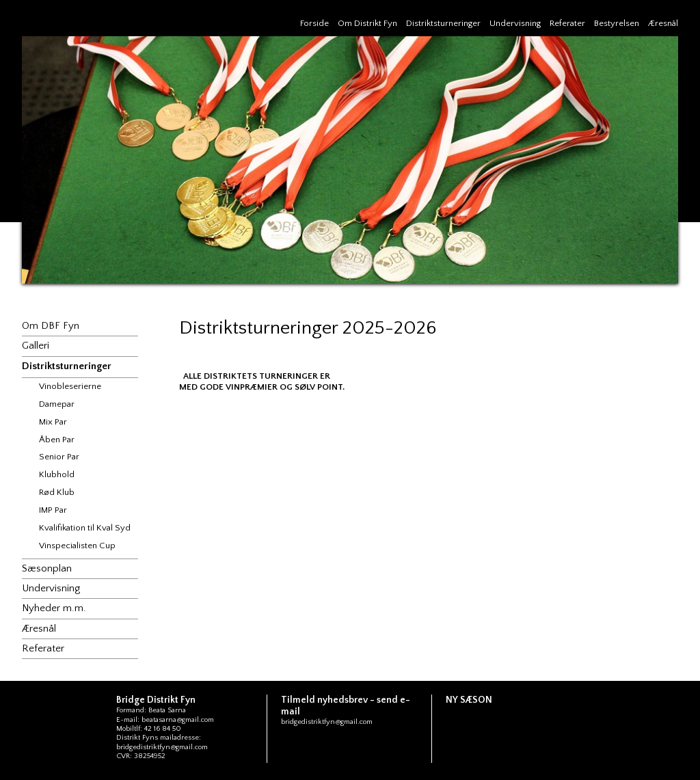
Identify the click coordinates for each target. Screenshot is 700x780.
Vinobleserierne (70, 386)
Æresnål (663, 23)
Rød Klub (57, 492)
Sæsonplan (47, 568)
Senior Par (59, 457)
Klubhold (57, 474)
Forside (314, 23)
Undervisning (515, 23)
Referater (567, 23)
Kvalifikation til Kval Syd (85, 528)
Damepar (57, 404)
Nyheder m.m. (54, 608)
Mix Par (53, 422)
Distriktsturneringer (443, 23)
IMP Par (53, 510)
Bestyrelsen (617, 23)
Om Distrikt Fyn (367, 23)
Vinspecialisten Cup (77, 546)
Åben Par (57, 440)
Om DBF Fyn (51, 326)
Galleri (36, 346)
